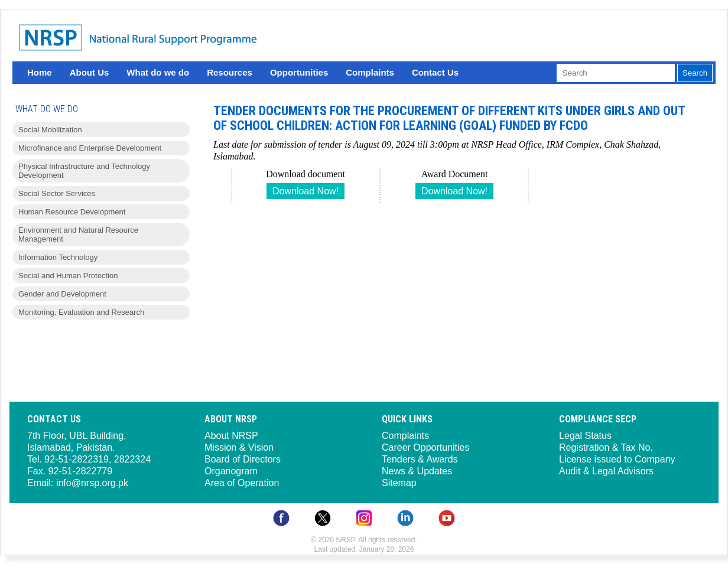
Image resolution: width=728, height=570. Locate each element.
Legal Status (585, 436)
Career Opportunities (426, 447)
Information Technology (58, 257)
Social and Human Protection (68, 276)
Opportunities (299, 72)
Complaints (370, 72)
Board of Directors (243, 459)
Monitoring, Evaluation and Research (81, 312)
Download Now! (305, 191)
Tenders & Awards (420, 459)
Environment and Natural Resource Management (78, 234)
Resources (230, 72)
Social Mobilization (50, 130)
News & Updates (417, 471)
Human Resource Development (72, 212)
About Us (90, 72)
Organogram (231, 471)
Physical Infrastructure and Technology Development (84, 171)
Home (40, 72)
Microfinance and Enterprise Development (90, 148)
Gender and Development (62, 294)
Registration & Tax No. (606, 447)
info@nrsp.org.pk (92, 483)
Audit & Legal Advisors (606, 471)
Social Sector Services (57, 193)
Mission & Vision (239, 447)
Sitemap (399, 483)
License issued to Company (617, 459)
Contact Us (435, 72)
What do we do (158, 72)
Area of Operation (242, 483)
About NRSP (231, 436)
